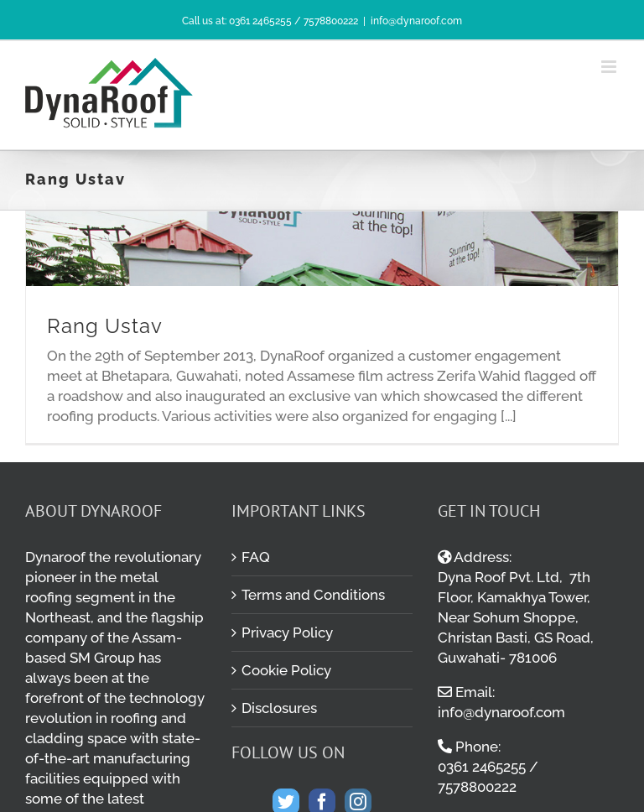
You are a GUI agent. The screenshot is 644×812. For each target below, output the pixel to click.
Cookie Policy (286, 670)
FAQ (256, 557)
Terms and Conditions (313, 595)
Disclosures (279, 708)
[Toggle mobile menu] (610, 67)
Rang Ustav (105, 326)
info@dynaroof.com (416, 21)
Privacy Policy (287, 632)
